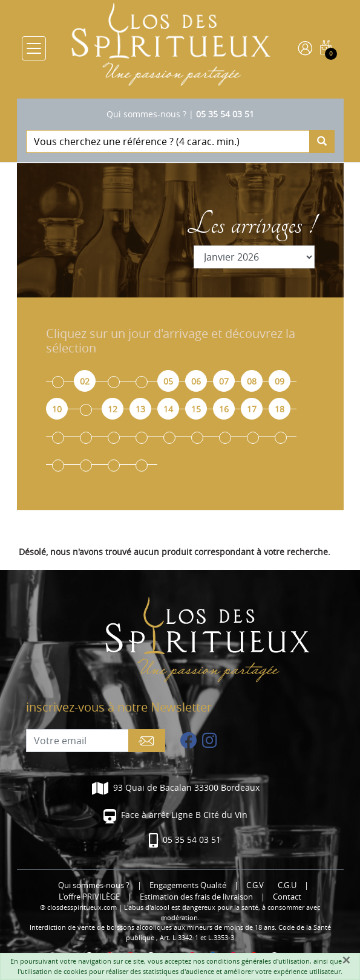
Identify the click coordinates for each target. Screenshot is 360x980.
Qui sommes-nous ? (146, 114)
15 (196, 409)
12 (113, 409)
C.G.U (287, 885)
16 (224, 409)
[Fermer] (346, 960)
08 (252, 381)
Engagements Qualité (188, 885)
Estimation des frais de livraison (196, 897)
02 (85, 381)
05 (168, 381)
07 (224, 381)
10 (57, 409)
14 (168, 409)
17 (252, 409)
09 (280, 381)
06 (196, 381)
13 (140, 409)
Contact (287, 897)
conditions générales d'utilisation (258, 961)
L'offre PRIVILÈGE (89, 897)
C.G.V (255, 885)
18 (280, 409)
